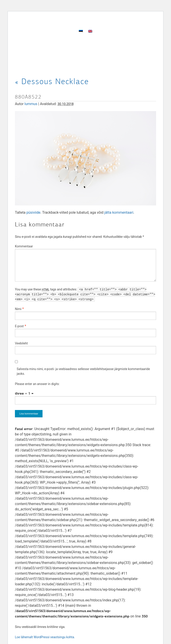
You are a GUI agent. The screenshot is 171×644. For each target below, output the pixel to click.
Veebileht (21, 343)
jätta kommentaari (119, 212)
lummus (31, 104)
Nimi (18, 309)
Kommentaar (24, 246)
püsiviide (34, 212)
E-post (19, 326)
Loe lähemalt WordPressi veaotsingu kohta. (45, 637)
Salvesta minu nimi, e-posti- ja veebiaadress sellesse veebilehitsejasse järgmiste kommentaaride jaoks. (83, 371)
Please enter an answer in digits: (37, 384)
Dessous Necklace (52, 81)
